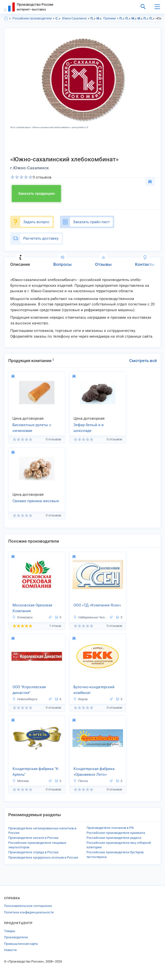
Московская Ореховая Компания (32, 608)
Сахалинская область (58, 18)
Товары (10, 931)
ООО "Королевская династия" (29, 690)
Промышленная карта (21, 944)
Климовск (22, 617)
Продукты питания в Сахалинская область (122, 18)
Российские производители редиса (114, 838)
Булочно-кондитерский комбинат (94, 690)
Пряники (109, 18)
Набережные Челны (91, 617)
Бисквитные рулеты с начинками (32, 428)
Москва (20, 781)
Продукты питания (93, 18)
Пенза (80, 781)
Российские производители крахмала (116, 833)
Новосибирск (25, 699)
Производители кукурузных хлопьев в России (43, 857)
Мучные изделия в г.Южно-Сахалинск (140, 18)
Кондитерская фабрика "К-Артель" (36, 772)
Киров (80, 699)
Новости (10, 950)
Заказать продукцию (36, 194)
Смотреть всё (143, 361)
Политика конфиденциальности (29, 912)
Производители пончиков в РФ (110, 828)
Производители (16, 937)
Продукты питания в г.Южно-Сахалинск (128, 18)
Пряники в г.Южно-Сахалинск (152, 18)
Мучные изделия (99, 18)
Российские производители (32, 18)
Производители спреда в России (33, 852)
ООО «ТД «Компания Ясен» (97, 605)
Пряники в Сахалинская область (146, 18)
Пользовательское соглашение (28, 906)
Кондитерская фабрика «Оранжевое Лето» (94, 772)
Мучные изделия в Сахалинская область (134, 18)
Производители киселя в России (33, 838)
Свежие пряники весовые (36, 501)
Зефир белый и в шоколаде (89, 428)
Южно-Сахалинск (74, 18)
